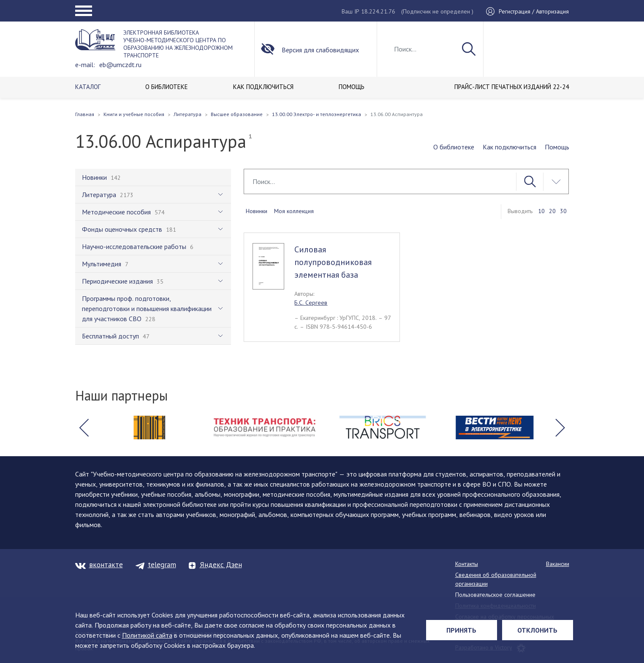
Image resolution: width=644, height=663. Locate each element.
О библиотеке (454, 147)
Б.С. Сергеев (311, 303)
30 (563, 211)
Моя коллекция (294, 211)
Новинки (257, 211)
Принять (461, 630)
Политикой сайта (147, 635)
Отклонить (537, 630)
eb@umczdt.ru (120, 65)
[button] (84, 428)
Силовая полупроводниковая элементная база (333, 262)
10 (541, 211)
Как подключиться (509, 147)
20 (552, 211)
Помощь (557, 147)
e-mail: (85, 65)
